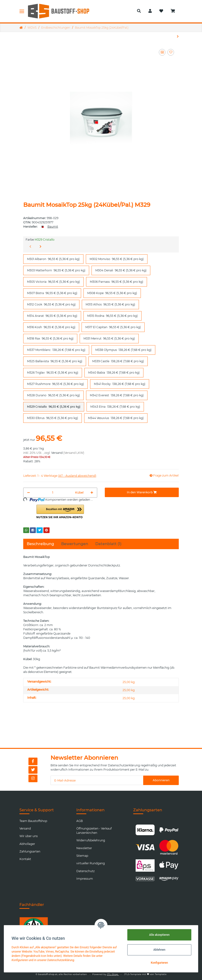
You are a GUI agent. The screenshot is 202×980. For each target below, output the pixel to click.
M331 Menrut (109, 338)
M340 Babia (114, 372)
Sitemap (82, 856)
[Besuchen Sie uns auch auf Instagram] (33, 778)
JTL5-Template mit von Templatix (145, 974)
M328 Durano (53, 395)
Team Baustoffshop (33, 821)
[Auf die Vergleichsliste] (162, 52)
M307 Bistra (52, 293)
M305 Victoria (53, 282)
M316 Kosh (51, 327)
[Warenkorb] (175, 11)
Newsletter (84, 848)
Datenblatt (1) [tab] (108, 544)
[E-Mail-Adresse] (97, 780)
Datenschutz (85, 871)
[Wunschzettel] (161, 11)
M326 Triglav (53, 372)
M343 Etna (115, 406)
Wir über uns (29, 836)
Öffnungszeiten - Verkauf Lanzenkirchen (94, 831)
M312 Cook (51, 304)
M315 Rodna (112, 316)
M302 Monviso (117, 259)
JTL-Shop (113, 974)
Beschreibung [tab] (40, 544)
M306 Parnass (117, 282)
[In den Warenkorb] (142, 492)
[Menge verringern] (29, 493)
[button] (139, 11)
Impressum (85, 879)
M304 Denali (121, 270)
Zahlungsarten (30, 851)
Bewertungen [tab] (75, 544)
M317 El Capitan (113, 327)
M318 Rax (50, 338)
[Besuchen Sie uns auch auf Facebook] (33, 761)
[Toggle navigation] (22, 11)
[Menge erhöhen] (92, 493)
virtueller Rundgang (91, 863)
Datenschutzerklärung (124, 765)
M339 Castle (118, 361)
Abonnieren (161, 780)
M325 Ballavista (55, 361)
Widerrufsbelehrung (91, 840)
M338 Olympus (123, 350)
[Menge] (53, 493)
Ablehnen (159, 950)
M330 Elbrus (53, 418)
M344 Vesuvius (116, 418)
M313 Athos (110, 304)
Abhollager (27, 844)
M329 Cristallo (54, 406)
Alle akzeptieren (159, 935)
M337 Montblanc (56, 350)
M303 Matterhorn (56, 270)
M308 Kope (112, 293)
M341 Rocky (120, 384)
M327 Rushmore (55, 384)
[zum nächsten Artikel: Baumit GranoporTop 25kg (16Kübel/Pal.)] (178, 36)
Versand (57, 453)
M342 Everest (117, 395)
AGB (80, 821)
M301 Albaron (53, 259)
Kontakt (25, 859)
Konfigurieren (159, 963)
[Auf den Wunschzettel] (171, 52)
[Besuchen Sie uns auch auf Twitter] (33, 770)
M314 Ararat (52, 316)
